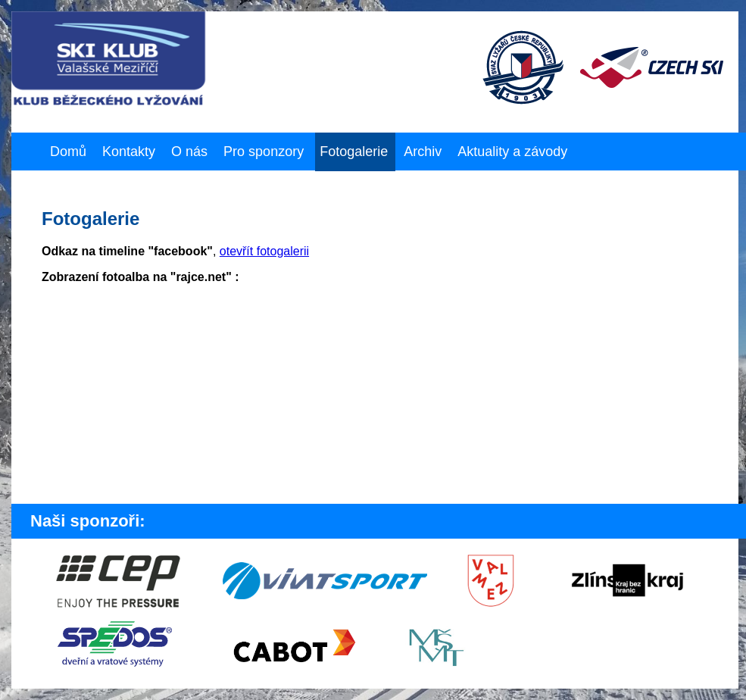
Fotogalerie (354, 152)
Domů (68, 152)
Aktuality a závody (512, 152)
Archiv (423, 152)
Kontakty (129, 152)
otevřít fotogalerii (264, 251)
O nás (189, 152)
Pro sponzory (264, 152)
